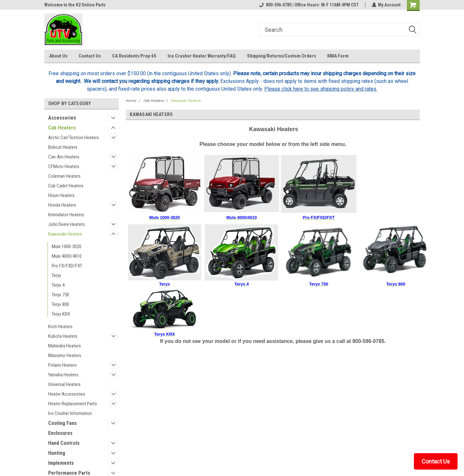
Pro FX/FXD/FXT (67, 266)
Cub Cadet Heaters (66, 186)
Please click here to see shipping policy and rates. (321, 89)
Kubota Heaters (63, 336)
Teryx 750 (60, 295)
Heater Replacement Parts (73, 404)
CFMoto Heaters (64, 166)
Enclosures (60, 433)
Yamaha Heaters (63, 375)
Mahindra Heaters (65, 346)
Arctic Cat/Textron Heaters (74, 138)
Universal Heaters (64, 384)
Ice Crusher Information (70, 413)
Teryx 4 (58, 285)
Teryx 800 (60, 304)
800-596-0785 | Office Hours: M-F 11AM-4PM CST (309, 5)
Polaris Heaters (62, 365)
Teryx (57, 275)
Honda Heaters (62, 205)
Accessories (62, 118)
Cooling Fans (62, 423)
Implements (61, 463)
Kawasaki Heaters (65, 234)
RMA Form (338, 56)
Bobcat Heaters (63, 147)
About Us (58, 56)
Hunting (57, 453)
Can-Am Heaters (64, 157)
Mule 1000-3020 (66, 247)
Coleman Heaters (64, 176)
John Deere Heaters (66, 224)
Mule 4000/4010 (67, 256)
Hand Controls (64, 443)
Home (131, 101)
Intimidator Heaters (66, 215)
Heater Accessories (67, 394)
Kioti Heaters (60, 327)
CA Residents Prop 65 (134, 56)
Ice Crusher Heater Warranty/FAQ (202, 56)
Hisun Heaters (61, 195)
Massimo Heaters (65, 355)
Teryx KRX (61, 314)
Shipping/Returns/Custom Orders (281, 56)
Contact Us (90, 56)
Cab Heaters (62, 128)
